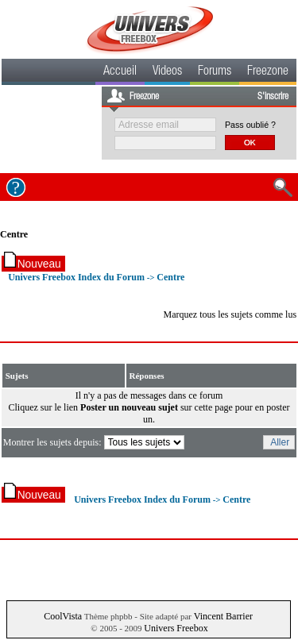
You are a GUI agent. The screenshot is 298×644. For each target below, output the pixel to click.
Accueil (120, 72)
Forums (215, 72)
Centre (14, 234)
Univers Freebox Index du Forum (76, 277)
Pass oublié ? (250, 125)
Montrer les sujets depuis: (95, 442)
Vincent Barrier (223, 616)
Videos (167, 72)
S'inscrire (273, 97)
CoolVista (63, 616)
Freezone (268, 72)
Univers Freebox (176, 628)
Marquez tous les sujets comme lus (230, 314)
